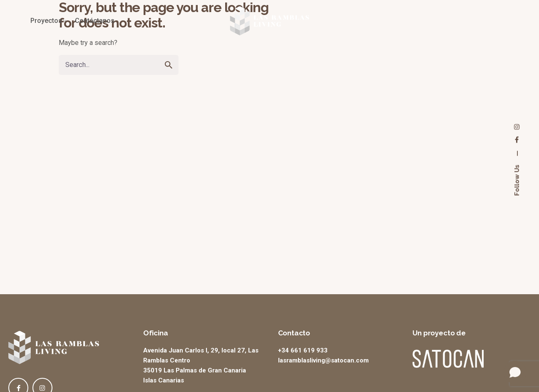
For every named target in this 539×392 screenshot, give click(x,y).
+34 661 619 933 (303, 350)
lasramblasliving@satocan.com (323, 360)
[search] (169, 65)
